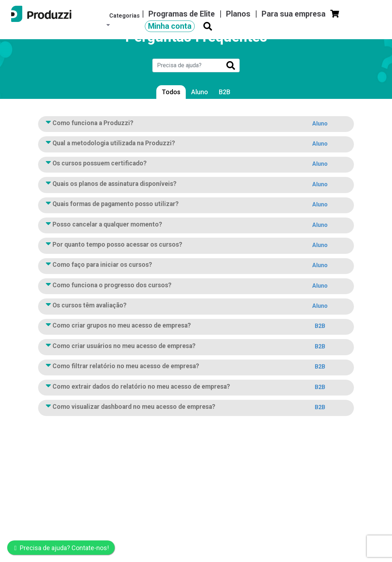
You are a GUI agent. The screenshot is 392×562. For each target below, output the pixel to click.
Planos (239, 14)
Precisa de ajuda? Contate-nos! (62, 548)
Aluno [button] (320, 124)
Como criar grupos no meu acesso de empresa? (196, 327)
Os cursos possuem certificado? (196, 165)
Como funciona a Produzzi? (196, 124)
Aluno (200, 92)
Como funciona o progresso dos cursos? (196, 287)
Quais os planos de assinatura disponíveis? (196, 185)
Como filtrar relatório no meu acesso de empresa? (196, 367)
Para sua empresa (294, 14)
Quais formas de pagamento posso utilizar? (196, 205)
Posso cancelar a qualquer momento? (196, 226)
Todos (171, 92)
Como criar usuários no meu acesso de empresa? (196, 347)
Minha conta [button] (170, 26)
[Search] (187, 65)
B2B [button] (320, 326)
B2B (225, 92)
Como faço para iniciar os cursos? (196, 266)
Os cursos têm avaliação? (196, 307)
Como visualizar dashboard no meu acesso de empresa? (196, 408)
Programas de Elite (183, 14)
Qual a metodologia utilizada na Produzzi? (196, 145)
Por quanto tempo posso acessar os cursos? (196, 246)
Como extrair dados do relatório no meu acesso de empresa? (196, 388)
